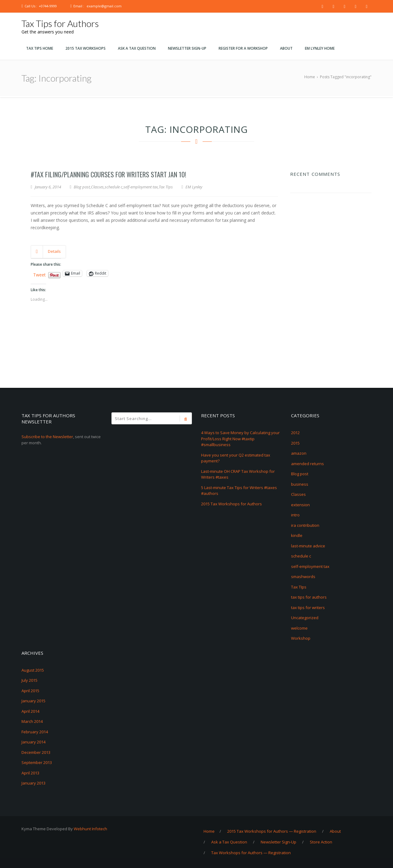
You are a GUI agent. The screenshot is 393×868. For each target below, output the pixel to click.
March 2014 (32, 721)
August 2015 (33, 670)
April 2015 (30, 691)
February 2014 (35, 732)
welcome (299, 628)
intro (295, 515)
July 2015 (29, 680)
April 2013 (30, 773)
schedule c (114, 187)
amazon (299, 453)
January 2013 (33, 783)
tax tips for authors (309, 597)
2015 (295, 443)
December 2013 (36, 752)
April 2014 (30, 711)
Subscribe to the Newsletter (47, 437)
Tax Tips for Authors (60, 23)
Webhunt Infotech (90, 829)
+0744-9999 (48, 6)
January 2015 (33, 701)
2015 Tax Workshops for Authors (232, 504)
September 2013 (37, 762)
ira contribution (305, 525)
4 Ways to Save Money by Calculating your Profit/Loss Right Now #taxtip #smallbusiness (240, 439)
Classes (97, 187)
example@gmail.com (104, 6)
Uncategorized (305, 618)
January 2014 (33, 742)
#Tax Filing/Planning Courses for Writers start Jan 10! (108, 174)
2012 (295, 433)
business (300, 484)
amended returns (307, 464)
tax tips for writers (308, 608)
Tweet (39, 274)
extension (300, 505)
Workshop (301, 638)
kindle (297, 535)
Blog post (82, 187)
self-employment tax (141, 187)
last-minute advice (308, 546)
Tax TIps (166, 187)
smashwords (303, 577)
